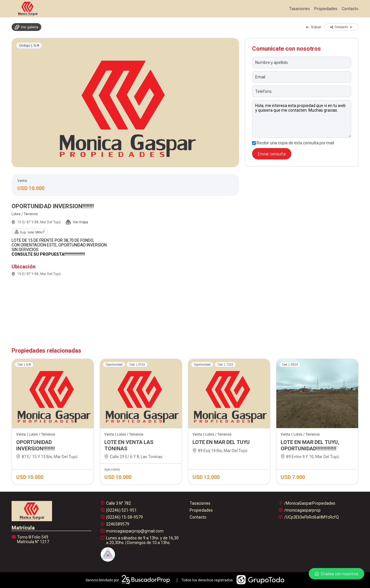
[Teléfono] (302, 91)
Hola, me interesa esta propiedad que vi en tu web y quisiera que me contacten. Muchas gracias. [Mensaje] (302, 119)
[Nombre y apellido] (302, 62)
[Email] (302, 77)
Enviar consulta (272, 154)
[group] (125, 103)
